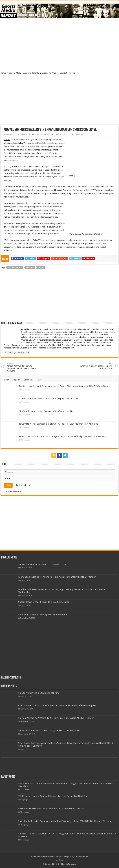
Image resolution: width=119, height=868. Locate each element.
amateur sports (15, 267)
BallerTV (22, 143)
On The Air (45, 134)
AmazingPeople (81, 857)
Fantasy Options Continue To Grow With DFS (42, 564)
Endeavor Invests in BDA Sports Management (43, 615)
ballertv (30, 267)
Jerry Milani (11, 134)
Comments (29, 380)
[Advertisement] (59, 43)
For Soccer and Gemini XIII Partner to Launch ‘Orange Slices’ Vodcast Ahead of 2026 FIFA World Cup (63, 386)
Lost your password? (13, 491)
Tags (39, 380)
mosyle (41, 267)
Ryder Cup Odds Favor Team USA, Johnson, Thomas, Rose (49, 730)
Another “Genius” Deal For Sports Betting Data (96, 366)
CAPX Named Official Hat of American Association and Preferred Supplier (57, 705)
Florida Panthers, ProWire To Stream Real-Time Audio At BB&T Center (56, 718)
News (11, 73)
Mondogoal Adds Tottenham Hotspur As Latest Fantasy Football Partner (57, 577)
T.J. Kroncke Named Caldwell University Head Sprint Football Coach (49, 399)
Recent (6, 380)
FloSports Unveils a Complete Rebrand (39, 693)
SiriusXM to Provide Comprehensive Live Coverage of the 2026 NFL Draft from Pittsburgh (58, 424)
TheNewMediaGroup (51, 857)
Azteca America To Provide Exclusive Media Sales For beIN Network (23, 367)
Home (3, 73)
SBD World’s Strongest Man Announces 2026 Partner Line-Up (46, 411)
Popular (16, 380)
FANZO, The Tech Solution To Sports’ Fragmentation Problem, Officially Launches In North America (63, 436)
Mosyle (7, 140)
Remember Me (24, 485)
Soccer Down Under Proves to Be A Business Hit (44, 602)
